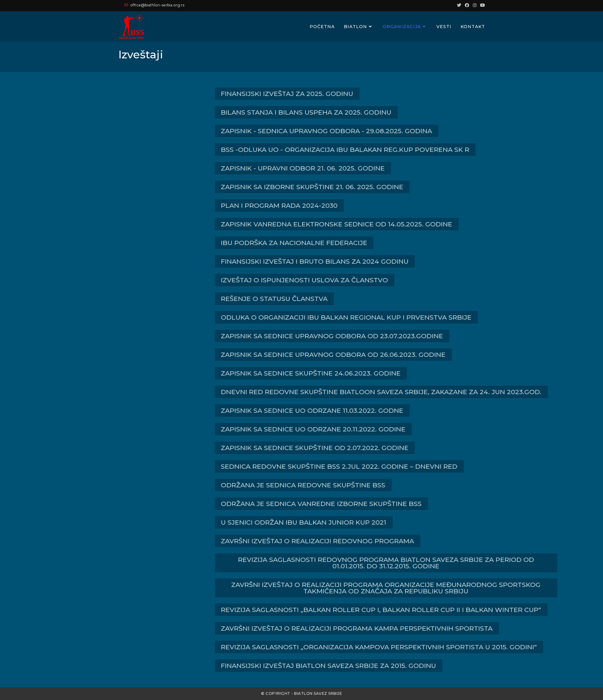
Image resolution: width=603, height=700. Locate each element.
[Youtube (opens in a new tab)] (482, 5)
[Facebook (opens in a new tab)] (467, 5)
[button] (331, 94)
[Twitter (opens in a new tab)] (459, 5)
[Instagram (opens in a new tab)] (475, 5)
